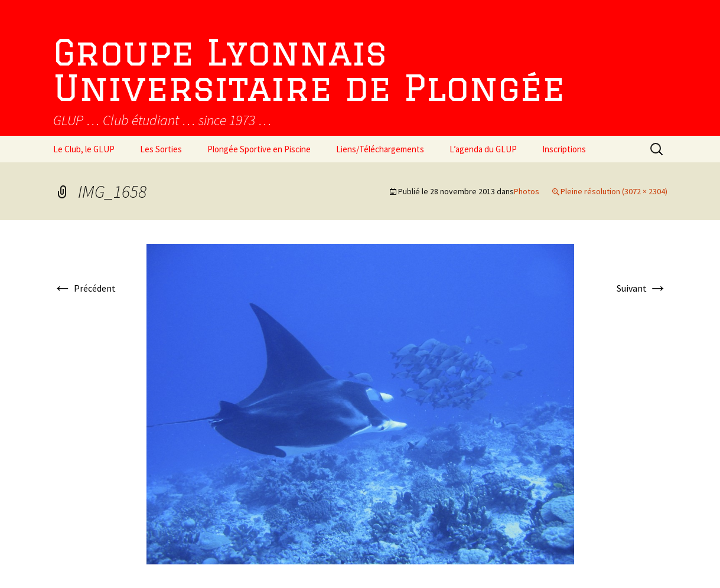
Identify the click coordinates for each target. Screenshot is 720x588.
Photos (527, 191)
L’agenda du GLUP (483, 149)
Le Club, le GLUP (84, 149)
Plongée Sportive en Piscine (259, 149)
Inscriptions (564, 149)
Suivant (642, 288)
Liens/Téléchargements (380, 149)
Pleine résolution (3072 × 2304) (614, 191)
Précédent (84, 288)
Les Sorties (161, 149)
